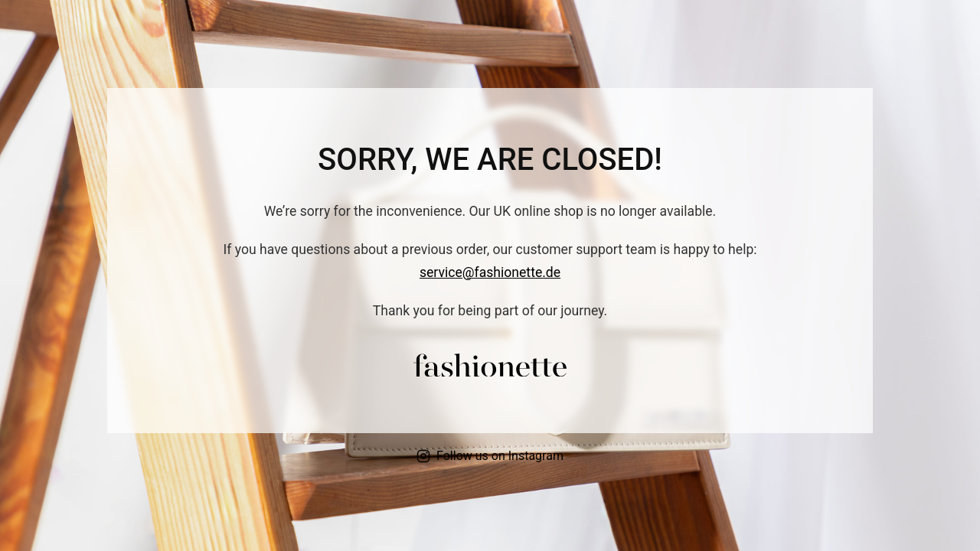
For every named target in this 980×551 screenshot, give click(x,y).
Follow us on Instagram (490, 456)
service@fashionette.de (490, 272)
